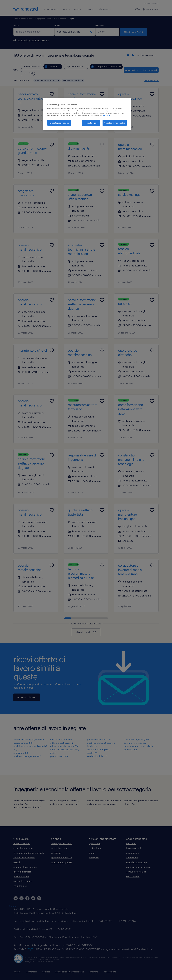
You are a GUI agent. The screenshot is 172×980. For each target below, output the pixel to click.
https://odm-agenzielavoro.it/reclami (39, 962)
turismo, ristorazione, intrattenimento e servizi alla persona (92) (138, 746)
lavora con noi (134, 848)
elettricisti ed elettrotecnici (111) (29, 801)
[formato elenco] (128, 55)
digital (92, 853)
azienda (79, 9)
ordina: (141, 55)
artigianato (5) (21, 753)
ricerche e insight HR (62, 862)
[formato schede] (133, 55)
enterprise (94, 858)
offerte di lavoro (27, 19)
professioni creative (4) (99, 739)
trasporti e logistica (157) (136, 739)
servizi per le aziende (62, 843)
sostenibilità (132, 853)
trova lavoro (51, 9)
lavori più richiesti (22, 872)
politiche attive (21, 876)
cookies (46, 972)
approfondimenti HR (61, 858)
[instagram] (39, 898)
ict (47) (54, 753)
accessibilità (110, 972)
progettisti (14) (21, 804)
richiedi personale (60, 848)
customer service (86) (61, 739)
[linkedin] (16, 898)
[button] (59, 80)
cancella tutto (152, 80)
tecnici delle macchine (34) (27, 807)
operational (95, 843)
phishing (94, 972)
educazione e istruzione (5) (64, 746)
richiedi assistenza (152, 3)
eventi (17, 862)
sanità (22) (92, 753)
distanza (100, 25)
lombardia (62, 19)
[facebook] (27, 898)
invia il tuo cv (20, 886)
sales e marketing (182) (99, 749)
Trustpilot (13, 906)
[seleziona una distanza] (107, 32)
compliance (132, 858)
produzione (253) (59, 756)
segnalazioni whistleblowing (70, 972)
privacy (17, 972)
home (16, 19)
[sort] (150, 53)
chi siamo (105, 9)
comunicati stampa (136, 872)
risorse (91, 9)
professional (95, 848)
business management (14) (27, 756)
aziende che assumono (25, 867)
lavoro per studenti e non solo (29, 853)
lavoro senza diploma (24, 858)
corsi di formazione (23, 848)
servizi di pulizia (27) (97, 756)
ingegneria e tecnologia (46, 19)
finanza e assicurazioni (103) (65, 749)
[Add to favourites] (52, 94)
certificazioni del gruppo (139, 867)
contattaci (56, 853)
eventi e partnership (137, 862)
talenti (66, 9)
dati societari (133, 876)
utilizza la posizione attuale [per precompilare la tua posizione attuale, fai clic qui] (33, 40)
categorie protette (23, 881)
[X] (21, 898)
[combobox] (34, 32)
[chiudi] (91, 32)
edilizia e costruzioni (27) (63, 743)
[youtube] (33, 898)
